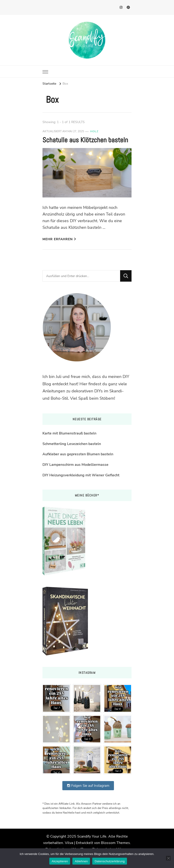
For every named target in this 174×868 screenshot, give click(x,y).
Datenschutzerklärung (109, 861)
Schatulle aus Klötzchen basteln (85, 140)
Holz (94, 131)
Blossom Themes (115, 843)
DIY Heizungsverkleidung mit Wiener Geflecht (81, 475)
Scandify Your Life (92, 836)
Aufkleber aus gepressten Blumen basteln (78, 454)
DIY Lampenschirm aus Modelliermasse (75, 465)
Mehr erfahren (59, 239)
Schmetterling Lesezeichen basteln (72, 444)
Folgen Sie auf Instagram (88, 786)
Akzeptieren (60, 861)
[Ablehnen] (168, 858)
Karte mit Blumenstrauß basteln (69, 433)
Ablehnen (81, 861)
